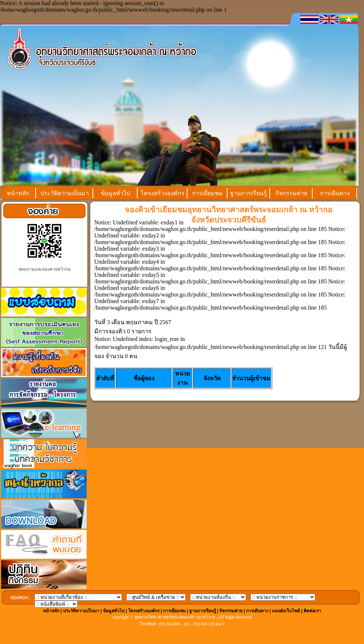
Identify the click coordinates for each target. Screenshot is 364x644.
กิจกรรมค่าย (291, 193)
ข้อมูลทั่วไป (115, 193)
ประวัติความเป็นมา (65, 193)
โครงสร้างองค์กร (163, 193)
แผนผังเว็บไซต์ (286, 611)
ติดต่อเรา (312, 611)
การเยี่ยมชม (207, 193)
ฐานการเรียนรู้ (249, 193)
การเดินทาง (335, 193)
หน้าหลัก (18, 193)
